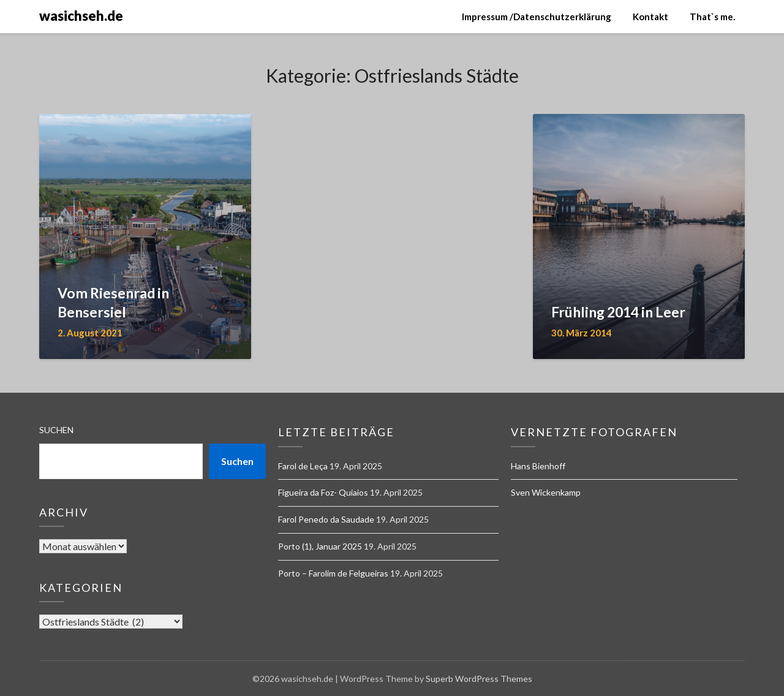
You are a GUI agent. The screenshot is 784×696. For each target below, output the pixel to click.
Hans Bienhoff (538, 466)
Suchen (56, 430)
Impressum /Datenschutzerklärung (537, 17)
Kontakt (650, 17)
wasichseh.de (81, 16)
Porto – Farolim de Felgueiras (333, 573)
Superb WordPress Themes (479, 679)
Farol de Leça (303, 466)
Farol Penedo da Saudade (326, 519)
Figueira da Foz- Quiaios (323, 492)
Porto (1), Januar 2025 (320, 546)
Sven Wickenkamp (546, 492)
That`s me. (712, 17)
